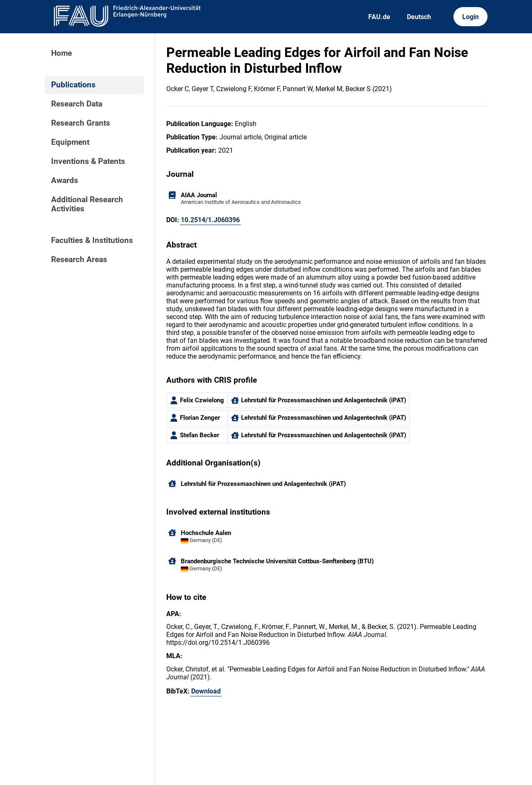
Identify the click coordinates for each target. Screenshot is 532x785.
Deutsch (419, 17)
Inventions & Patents (88, 161)
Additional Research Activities (87, 204)
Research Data (77, 104)
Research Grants (81, 123)
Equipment (70, 142)
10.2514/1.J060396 (210, 220)
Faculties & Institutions (92, 240)
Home (62, 53)
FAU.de (379, 17)
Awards (65, 181)
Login (470, 17)
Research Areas (79, 260)
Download (206, 691)
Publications (73, 85)
